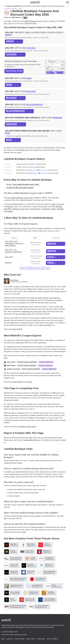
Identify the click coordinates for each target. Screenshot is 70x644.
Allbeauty (59, 207)
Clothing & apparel (11, 9)
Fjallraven (16, 209)
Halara (53, 209)
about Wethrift (17, 329)
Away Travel (24, 209)
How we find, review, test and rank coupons (14, 635)
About (3, 639)
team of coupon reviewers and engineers (46, 298)
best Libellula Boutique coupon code (20, 198)
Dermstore (60, 204)
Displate (10, 211)
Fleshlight (60, 209)
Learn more (61, 6)
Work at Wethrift (20, 639)
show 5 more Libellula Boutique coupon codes (35, 268)
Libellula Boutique (30, 21)
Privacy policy (41, 639)
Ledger (53, 204)
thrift (35, 2)
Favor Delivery (35, 209)
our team (29, 382)
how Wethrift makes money (26, 427)
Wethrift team (23, 150)
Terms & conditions (52, 639)
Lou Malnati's (46, 209)
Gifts (21, 9)
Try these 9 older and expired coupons (20, 188)
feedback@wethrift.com (32, 440)
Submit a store (31, 639)
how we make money (23, 314)
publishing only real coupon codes (34, 312)
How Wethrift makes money (9, 632)
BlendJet (10, 207)
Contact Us (10, 639)
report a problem (45, 325)
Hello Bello (8, 209)
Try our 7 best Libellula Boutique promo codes (23, 184)
